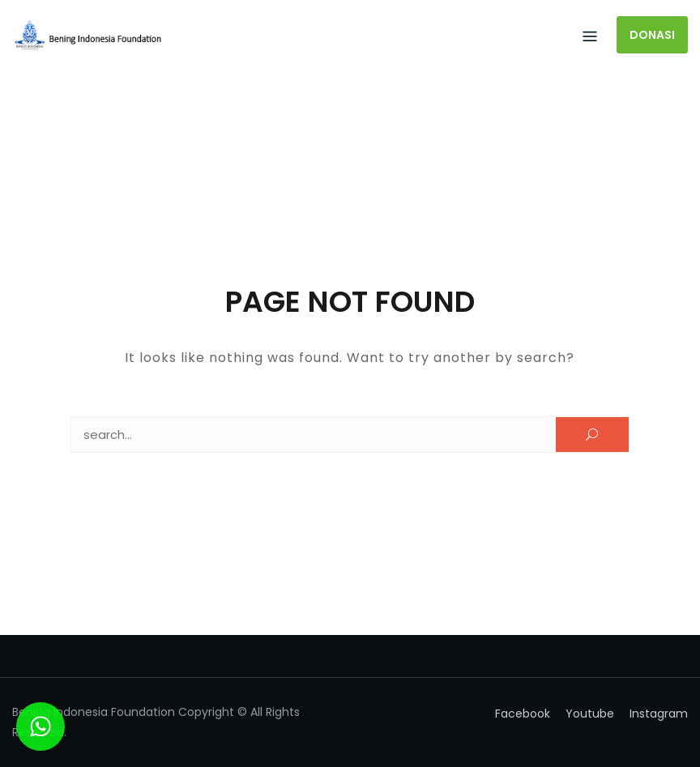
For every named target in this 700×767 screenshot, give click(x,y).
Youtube (590, 714)
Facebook (523, 714)
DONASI (652, 35)
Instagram (659, 714)
